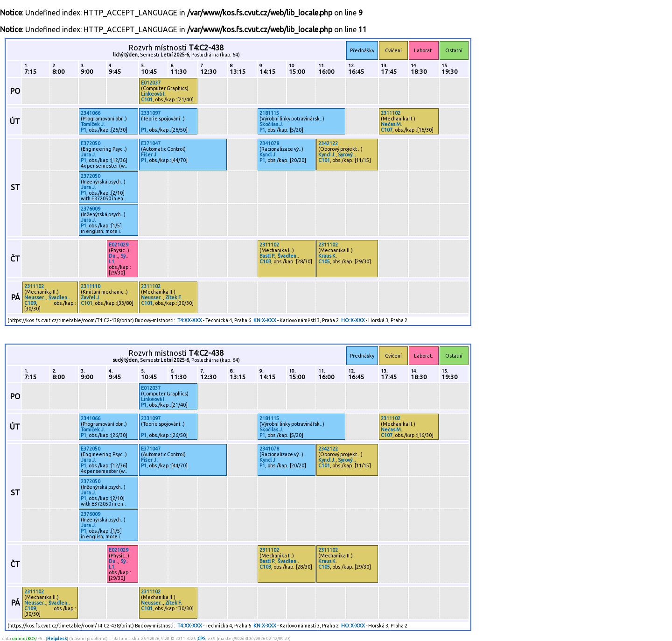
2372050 (91, 176)
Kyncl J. (268, 155)
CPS (202, 638)
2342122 (328, 143)
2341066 (91, 113)
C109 (30, 303)
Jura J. (88, 155)
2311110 (91, 286)
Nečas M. (392, 124)
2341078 (269, 143)
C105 (324, 261)
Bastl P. (267, 256)
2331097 (151, 113)
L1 (112, 261)
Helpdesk (57, 638)
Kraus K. (328, 256)
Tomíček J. (93, 124)
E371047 (151, 143)
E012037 (151, 83)
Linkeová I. (153, 94)
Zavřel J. (91, 297)
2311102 (391, 113)
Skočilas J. (271, 124)
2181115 (269, 113)
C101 (147, 99)
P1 (84, 130)
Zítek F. (174, 297)
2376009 (91, 209)
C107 (387, 130)
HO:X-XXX (353, 320)
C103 (265, 261)
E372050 (91, 143)
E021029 (119, 245)
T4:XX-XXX (190, 320)
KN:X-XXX (265, 320)
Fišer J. (149, 155)
